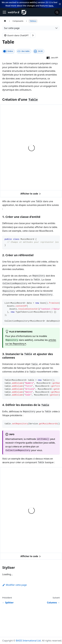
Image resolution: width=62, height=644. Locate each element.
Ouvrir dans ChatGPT (16, 35)
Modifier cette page (15, 585)
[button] (52, 58)
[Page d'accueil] (5, 21)
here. (51, 6)
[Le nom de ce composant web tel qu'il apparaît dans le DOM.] (24, 51)
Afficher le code (31, 194)
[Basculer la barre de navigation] (4, 12)
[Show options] (33, 35)
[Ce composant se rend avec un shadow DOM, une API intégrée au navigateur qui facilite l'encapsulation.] (9, 51)
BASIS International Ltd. (29, 641)
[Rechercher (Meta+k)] (57, 12)
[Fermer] (60, 4)
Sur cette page (12, 28)
